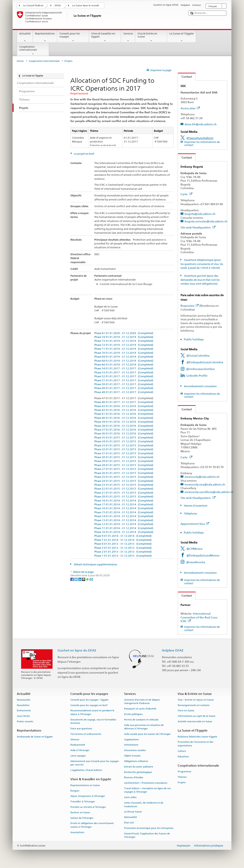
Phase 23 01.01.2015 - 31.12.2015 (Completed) (124, 485)
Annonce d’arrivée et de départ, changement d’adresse (142, 701)
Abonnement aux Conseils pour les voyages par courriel (95, 763)
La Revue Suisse (133, 812)
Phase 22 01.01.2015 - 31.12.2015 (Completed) (124, 489)
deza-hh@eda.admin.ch (201, 124)
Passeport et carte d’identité (140, 709)
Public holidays (194, 339)
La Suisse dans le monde (86, 5)
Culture (182, 751)
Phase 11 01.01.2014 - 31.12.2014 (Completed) (124, 528)
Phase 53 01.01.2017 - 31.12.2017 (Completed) (124, 373)
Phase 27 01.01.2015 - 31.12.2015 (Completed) (124, 469)
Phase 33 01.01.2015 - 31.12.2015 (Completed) (124, 446)
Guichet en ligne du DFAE (77, 650)
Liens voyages (78, 756)
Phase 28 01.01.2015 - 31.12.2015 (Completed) (124, 465)
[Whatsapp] (88, 579)
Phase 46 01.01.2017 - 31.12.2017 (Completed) (124, 402)
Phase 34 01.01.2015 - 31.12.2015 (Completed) (124, 442)
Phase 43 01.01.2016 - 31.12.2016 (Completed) (124, 406)
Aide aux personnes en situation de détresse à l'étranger (144, 727)
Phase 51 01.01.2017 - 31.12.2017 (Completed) (124, 380)
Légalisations (131, 739)
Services (128, 37)
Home (20, 61)
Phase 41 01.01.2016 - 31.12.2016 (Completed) (124, 414)
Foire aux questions (81, 729)
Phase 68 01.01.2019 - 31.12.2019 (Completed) (124, 361)
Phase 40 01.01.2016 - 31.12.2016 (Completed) (124, 418)
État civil (129, 823)
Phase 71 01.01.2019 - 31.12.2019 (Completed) (124, 349)
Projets (182, 782)
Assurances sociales (135, 750)
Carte (186, 194)
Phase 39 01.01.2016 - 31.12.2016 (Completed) (124, 422)
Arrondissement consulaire (200, 386)
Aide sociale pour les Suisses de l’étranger (147, 734)
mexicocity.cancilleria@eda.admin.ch (209, 492)
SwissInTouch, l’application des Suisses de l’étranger (147, 835)
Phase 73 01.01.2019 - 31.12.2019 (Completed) (124, 341)
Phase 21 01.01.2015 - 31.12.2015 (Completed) (124, 493)
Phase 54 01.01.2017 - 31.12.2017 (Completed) (124, 369)
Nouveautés (24, 700)
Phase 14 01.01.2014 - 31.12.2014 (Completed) (124, 516)
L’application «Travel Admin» (86, 770)
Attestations (131, 745)
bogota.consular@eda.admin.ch (206, 221)
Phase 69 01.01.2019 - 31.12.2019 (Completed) (124, 357)
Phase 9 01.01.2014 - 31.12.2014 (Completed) (123, 536)
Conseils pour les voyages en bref (89, 705)
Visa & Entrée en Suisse (151, 37)
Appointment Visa (195, 524)
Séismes (75, 739)
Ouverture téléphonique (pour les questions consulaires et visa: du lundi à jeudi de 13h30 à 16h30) (202, 264)
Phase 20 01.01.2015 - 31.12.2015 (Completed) (124, 497)
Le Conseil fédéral (33, 5)
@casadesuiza (196, 562)
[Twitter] (76, 579)
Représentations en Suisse (85, 785)
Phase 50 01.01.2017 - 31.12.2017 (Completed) (124, 384)
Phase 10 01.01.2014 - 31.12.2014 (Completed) (124, 532)
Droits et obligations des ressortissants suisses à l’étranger (92, 825)
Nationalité (131, 817)
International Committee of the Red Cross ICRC (199, 617)
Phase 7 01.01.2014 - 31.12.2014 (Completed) (123, 540)
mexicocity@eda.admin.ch (202, 477)
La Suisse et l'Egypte (182, 37)
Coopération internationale (33, 50)
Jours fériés (23, 716)
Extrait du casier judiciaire (139, 767)
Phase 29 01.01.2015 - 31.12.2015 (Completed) (124, 461)
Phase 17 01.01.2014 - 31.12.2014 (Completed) (124, 505)
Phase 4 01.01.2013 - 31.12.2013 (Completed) (123, 544)
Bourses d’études (134, 777)
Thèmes (182, 777)
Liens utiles (130, 797)
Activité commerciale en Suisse (195, 721)
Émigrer (75, 791)
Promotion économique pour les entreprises (149, 828)
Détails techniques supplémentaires (95, 564)
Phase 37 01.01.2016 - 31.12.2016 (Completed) (124, 430)
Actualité (25, 37)
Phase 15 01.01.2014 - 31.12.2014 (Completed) (124, 512)
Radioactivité (78, 745)
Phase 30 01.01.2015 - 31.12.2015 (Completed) (124, 457)
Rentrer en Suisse (80, 812)
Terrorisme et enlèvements (86, 734)
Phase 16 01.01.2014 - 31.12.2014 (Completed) (124, 508)
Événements (24, 710)
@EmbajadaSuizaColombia (205, 362)
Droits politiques (133, 714)
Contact (185, 77)
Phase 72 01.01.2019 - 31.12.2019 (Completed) (124, 345)
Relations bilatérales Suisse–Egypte (197, 736)
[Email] (91, 579)
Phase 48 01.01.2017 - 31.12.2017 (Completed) (124, 392)
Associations (77, 832)
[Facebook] (72, 579)
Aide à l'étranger (80, 750)
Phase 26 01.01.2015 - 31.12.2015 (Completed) (124, 473)
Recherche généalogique (138, 772)
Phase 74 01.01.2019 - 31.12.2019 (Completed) (124, 337)
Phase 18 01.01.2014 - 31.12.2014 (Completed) (124, 501)
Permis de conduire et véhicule (141, 720)
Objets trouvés (132, 756)
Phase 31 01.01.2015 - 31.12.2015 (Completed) (124, 453)
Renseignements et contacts (194, 705)
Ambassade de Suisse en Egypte (35, 736)
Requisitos (190, 306)
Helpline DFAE (173, 650)
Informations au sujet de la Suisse (197, 716)
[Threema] (84, 579)
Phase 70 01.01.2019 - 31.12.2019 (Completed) (124, 353)
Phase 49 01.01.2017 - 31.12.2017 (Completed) (124, 388)
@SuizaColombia (198, 355)
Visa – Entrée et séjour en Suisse (196, 700)
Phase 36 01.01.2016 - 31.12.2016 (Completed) (124, 434)
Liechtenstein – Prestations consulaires (146, 783)
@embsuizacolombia (200, 369)
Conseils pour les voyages (73, 37)
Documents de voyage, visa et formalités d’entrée (93, 721)
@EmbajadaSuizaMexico (203, 555)
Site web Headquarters (198, 227)
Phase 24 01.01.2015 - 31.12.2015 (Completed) (124, 481)
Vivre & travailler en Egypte (105, 37)
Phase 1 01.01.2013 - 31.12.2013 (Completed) (123, 556)
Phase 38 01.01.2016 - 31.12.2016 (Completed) (124, 426)
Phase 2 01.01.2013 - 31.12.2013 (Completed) (123, 552)
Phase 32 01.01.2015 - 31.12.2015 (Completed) (124, 449)
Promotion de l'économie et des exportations (196, 744)
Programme (184, 772)
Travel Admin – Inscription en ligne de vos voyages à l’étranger (147, 790)
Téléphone (190, 514)
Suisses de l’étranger (82, 818)
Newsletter (23, 705)
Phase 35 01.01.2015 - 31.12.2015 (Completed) (124, 438)
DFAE (58, 5)
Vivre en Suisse (186, 710)
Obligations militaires (136, 761)
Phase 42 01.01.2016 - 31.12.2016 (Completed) (124, 410)
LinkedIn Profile (197, 376)
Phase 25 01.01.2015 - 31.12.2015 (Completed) (124, 477)
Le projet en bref (84, 154)
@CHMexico (195, 549)
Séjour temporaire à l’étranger (88, 796)
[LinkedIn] (80, 579)
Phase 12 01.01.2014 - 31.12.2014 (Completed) (124, 524)
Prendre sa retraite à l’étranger (88, 807)
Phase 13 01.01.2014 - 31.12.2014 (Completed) (124, 520)
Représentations (45, 37)
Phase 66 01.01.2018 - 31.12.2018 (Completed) (124, 365)
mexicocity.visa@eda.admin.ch (205, 484)
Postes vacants (25, 721)
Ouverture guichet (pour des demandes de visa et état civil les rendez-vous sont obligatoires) (200, 280)
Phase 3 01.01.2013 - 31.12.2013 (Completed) (123, 548)
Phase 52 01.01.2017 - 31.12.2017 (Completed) (124, 376)
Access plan (190, 108)
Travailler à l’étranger (83, 802)
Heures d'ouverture (195, 506)
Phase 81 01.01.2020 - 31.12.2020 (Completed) (124, 333)
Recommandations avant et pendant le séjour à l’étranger (92, 712)
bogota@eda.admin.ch (200, 214)
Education (183, 756)
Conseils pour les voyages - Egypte (89, 700)
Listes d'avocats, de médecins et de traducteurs (144, 804)
